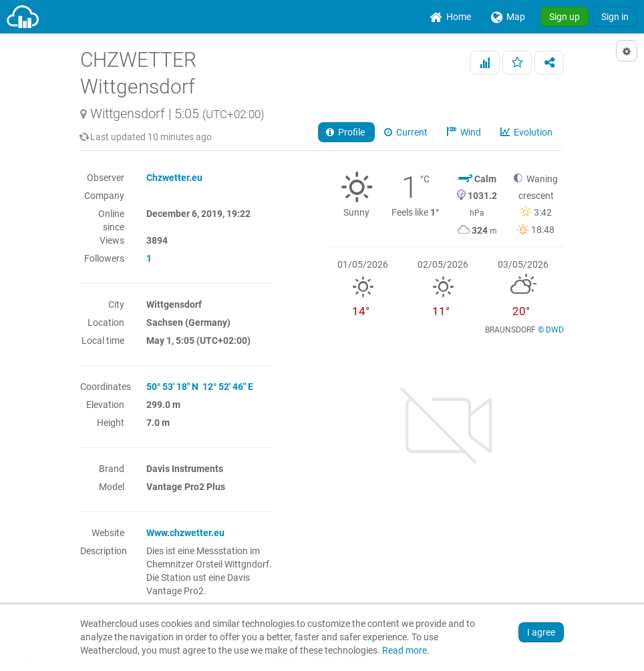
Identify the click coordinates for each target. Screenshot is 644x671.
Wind (465, 132)
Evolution (527, 132)
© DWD (551, 330)
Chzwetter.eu (174, 178)
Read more (405, 651)
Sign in (615, 17)
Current (407, 132)
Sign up (565, 17)
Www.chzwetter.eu (185, 533)
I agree (541, 632)
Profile (346, 132)
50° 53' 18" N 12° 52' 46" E (200, 387)
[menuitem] (450, 17)
